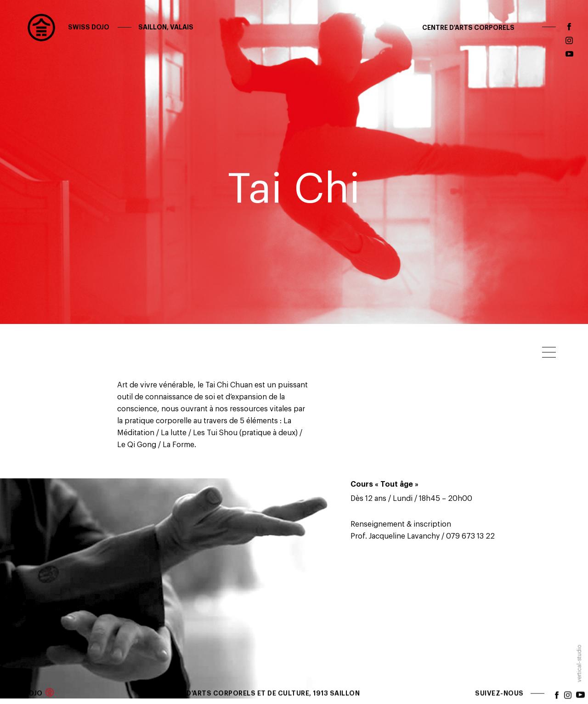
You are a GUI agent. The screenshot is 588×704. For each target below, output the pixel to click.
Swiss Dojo (130, 27)
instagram (569, 40)
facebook (569, 27)
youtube (569, 54)
